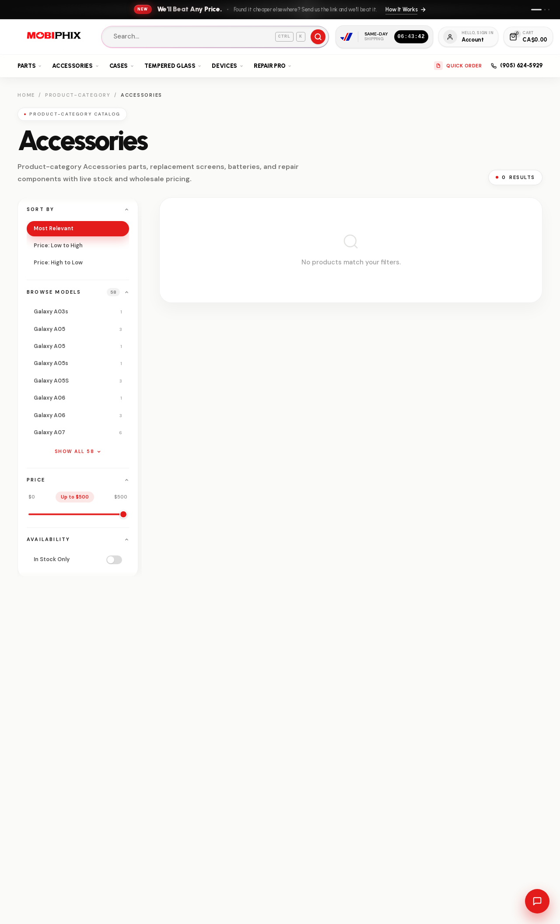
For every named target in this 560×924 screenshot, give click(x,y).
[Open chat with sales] (537, 901)
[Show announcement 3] (549, 9)
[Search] (215, 37)
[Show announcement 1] (536, 9)
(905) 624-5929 (517, 65)
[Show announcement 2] (545, 9)
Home (26, 95)
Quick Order (458, 66)
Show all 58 (78, 451)
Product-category (78, 95)
